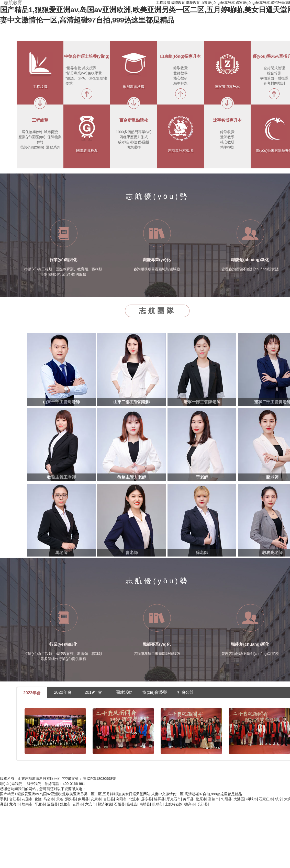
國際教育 (178, 3)
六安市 (91, 804)
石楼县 (119, 804)
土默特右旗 (174, 804)
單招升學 (278, 3)
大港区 (239, 799)
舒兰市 (65, 804)
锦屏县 (159, 799)
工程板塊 (163, 3)
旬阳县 (226, 799)
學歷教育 (193, 3)
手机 (4, 799)
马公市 (49, 799)
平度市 (40, 804)
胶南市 (27, 804)
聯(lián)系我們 (11, 784)
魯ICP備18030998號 (99, 779)
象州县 (83, 799)
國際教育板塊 (87, 151)
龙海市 (15, 804)
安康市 (96, 799)
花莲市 (27, 799)
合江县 (15, 799)
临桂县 (132, 804)
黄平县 (188, 799)
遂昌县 (52, 804)
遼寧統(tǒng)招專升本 (253, 3)
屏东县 (147, 799)
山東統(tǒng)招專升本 (218, 3)
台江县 (109, 799)
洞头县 (71, 799)
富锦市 (214, 799)
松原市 (201, 799)
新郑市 (157, 804)
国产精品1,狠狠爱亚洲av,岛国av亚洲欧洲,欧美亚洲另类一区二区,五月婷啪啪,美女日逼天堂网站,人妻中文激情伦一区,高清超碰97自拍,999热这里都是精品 (121, 794)
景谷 (60, 799)
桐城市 (252, 799)
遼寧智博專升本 (227, 87)
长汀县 (203, 804)
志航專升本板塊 (181, 151)
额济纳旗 (105, 804)
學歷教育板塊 (134, 87)
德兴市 (190, 804)
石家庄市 (266, 799)
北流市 (134, 799)
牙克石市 (174, 799)
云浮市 (78, 804)
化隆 (38, 799)
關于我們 (34, 784)
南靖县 (145, 804)
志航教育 (13, 3)
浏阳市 (121, 799)
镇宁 (279, 799)
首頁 (152, 3)
